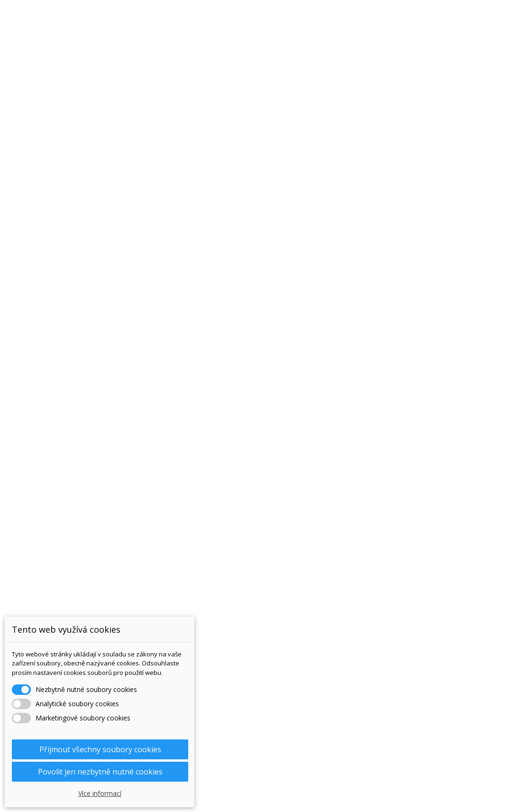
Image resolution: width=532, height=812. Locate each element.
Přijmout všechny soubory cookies (100, 749)
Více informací (100, 793)
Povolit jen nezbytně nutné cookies (100, 772)
